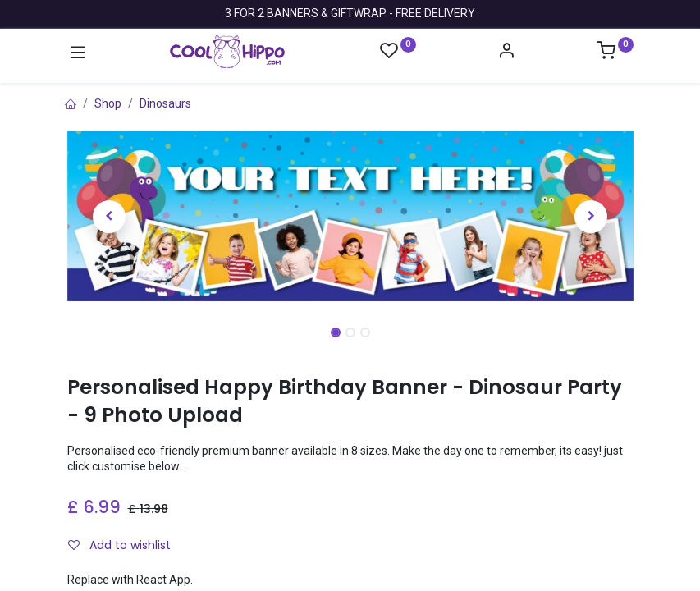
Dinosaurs (165, 103)
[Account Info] (506, 53)
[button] (110, 216)
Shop (108, 103)
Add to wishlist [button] (119, 545)
